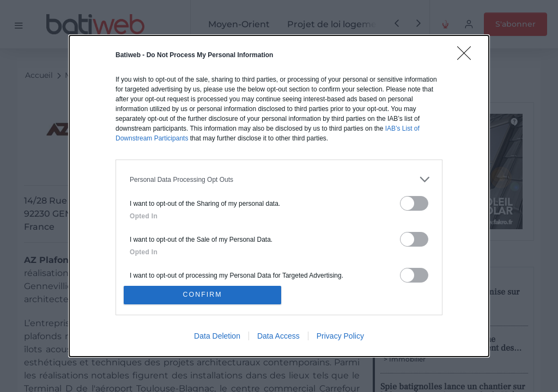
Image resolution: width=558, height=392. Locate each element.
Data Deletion (217, 337)
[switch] (414, 202)
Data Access (278, 337)
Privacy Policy (340, 337)
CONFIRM (204, 295)
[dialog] (279, 196)
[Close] (468, 56)
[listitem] (279, 178)
